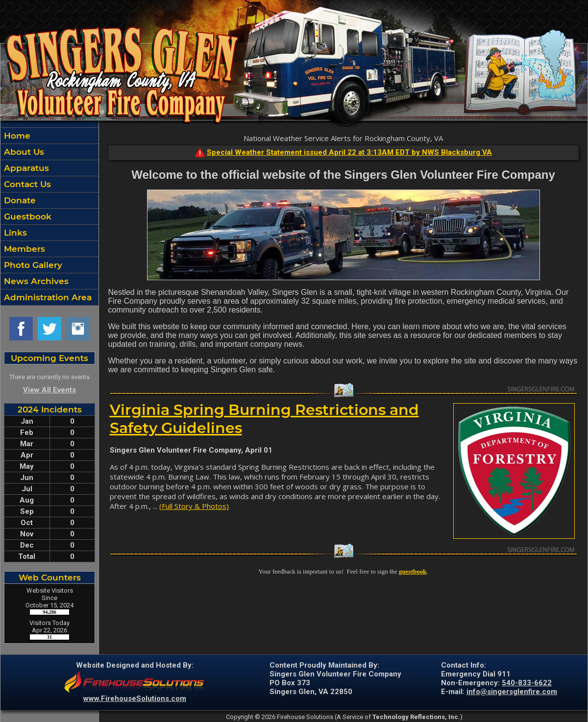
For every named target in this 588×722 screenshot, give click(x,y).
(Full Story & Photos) (194, 506)
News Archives (35, 281)
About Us (23, 152)
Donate (19, 200)
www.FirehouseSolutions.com (135, 698)
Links (14, 233)
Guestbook (26, 217)
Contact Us (26, 184)
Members (23, 249)
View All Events (49, 390)
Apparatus (25, 168)
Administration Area (47, 297)
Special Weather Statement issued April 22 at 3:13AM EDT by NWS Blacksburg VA (349, 152)
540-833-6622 (527, 683)
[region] (49, 217)
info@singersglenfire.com (512, 692)
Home (16, 136)
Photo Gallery (32, 265)
